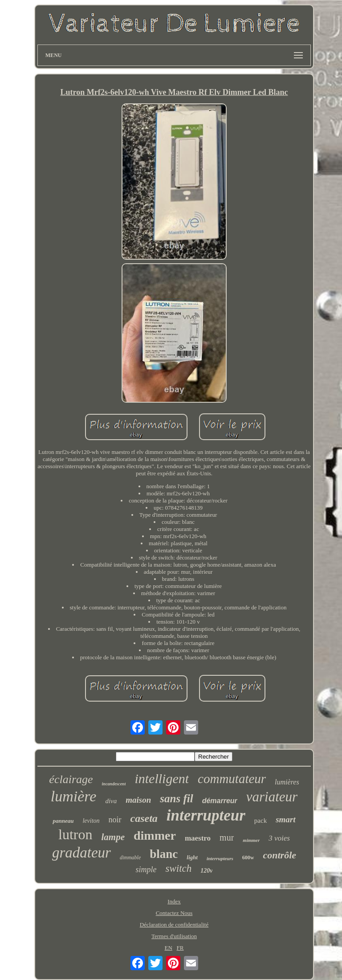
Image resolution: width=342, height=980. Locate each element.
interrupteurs (220, 858)
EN (168, 948)
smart (285, 819)
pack (261, 821)
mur (227, 837)
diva (111, 801)
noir (115, 820)
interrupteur (206, 815)
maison (138, 800)
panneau (63, 821)
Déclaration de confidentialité (174, 925)
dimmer (155, 835)
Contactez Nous (174, 913)
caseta (144, 818)
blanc (164, 854)
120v (206, 871)
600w (248, 857)
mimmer (251, 840)
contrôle (279, 855)
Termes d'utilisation (174, 936)
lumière (74, 796)
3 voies (279, 838)
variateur (272, 797)
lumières (287, 782)
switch (178, 868)
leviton (91, 821)
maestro (198, 838)
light (192, 857)
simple (146, 870)
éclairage (71, 779)
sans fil (176, 798)
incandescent (114, 784)
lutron (75, 834)
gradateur (81, 853)
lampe (113, 837)
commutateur (232, 779)
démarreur (220, 801)
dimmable (130, 857)
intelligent (162, 778)
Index (174, 901)
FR (180, 948)
